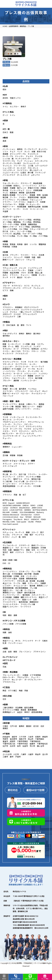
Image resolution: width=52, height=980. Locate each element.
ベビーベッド (8, 396)
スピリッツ (20, 260)
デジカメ (13, 312)
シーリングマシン (10, 571)
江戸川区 (13, 726)
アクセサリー (8, 307)
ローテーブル (8, 156)
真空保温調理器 (9, 486)
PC (42, 371)
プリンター (22, 371)
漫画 (15, 615)
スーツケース (42, 550)
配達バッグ (27, 600)
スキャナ (6, 680)
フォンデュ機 (19, 481)
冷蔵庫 (5, 188)
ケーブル (17, 583)
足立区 (36, 726)
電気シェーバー (29, 406)
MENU (4, 977)
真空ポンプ (43, 597)
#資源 (5, 120)
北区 (42, 726)
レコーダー (7, 424)
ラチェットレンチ (10, 268)
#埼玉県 (6, 751)
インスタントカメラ (11, 310)
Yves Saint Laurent (10, 524)
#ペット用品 (8, 112)
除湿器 (22, 204)
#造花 (5, 663)
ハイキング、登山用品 (12, 234)
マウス (31, 378)
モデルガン (7, 349)
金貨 (10, 652)
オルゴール (7, 419)
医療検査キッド (9, 712)
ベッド (20, 151)
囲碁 (4, 344)
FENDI (43, 519)
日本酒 (41, 255)
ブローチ (6, 286)
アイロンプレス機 (28, 604)
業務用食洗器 (31, 579)
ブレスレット (39, 288)
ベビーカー (25, 393)
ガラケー (31, 464)
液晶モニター (8, 590)
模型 (17, 346)
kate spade (21, 522)
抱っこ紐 (13, 389)
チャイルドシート (39, 393)
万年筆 (43, 548)
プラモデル (25, 349)
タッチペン (7, 374)
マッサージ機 (8, 406)
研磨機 (5, 273)
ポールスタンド (23, 175)
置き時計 (37, 334)
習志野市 (13, 739)
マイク (14, 431)
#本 (4, 612)
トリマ (13, 277)
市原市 (5, 739)
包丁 (24, 495)
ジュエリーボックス (11, 173)
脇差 (12, 132)
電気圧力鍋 (36, 479)
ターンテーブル (16, 429)
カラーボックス (41, 161)
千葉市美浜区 (35, 741)
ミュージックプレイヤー (32, 436)
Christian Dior (26, 515)
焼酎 (39, 257)
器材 (26, 244)
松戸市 (5, 746)
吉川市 (45, 754)
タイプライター (21, 364)
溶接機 (22, 579)
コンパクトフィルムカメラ (31, 310)
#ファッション (9, 529)
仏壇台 (23, 173)
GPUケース (39, 376)
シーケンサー (19, 419)
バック (14, 537)
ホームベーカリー (10, 484)
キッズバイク (8, 353)
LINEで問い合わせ (30, 977)
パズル (43, 351)
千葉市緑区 (40, 739)
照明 (39, 195)
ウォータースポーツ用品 (32, 234)
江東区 (5, 726)
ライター (30, 552)
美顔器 (41, 404)
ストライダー (8, 391)
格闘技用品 (32, 224)
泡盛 (33, 257)
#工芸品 (6, 687)
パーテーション (9, 149)
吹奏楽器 (6, 247)
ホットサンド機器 (33, 477)
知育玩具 (35, 349)
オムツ (45, 391)
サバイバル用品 (9, 236)
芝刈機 (5, 455)
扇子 (42, 532)
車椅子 (23, 107)
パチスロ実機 (21, 624)
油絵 (10, 632)
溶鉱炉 (20, 592)
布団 (4, 550)
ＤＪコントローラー (34, 417)
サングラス (40, 535)
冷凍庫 (43, 202)
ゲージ (5, 115)
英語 (4, 141)
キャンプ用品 (24, 227)
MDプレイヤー (8, 433)
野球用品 (37, 222)
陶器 (21, 690)
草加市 (38, 754)
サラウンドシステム (34, 426)
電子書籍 (44, 362)
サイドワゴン (22, 170)
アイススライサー (10, 602)
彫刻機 (32, 581)
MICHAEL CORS (9, 522)
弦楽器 (5, 244)
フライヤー (32, 474)
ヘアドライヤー (9, 581)
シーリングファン (30, 186)
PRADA (38, 522)
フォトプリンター (19, 378)
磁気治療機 (29, 708)
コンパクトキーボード (12, 436)
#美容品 (6, 638)
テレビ (5, 193)
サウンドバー (24, 431)
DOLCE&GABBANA (27, 512)
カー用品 (33, 236)
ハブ (24, 369)
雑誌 (10, 615)
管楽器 (13, 244)
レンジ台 (6, 159)
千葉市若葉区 (22, 741)
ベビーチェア (35, 391)
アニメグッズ (26, 346)
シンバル (33, 244)
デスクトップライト (11, 362)
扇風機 (32, 195)
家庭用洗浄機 (33, 197)
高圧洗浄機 (14, 273)
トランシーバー (31, 374)
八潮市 (23, 754)
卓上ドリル (7, 583)
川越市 (31, 754)
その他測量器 (17, 574)
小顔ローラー (31, 404)
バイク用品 (43, 236)
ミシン (29, 190)
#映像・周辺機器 (10, 672)
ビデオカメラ (39, 312)
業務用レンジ (42, 586)
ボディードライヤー (23, 409)
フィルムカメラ (9, 316)
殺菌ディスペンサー (11, 607)
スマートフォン (20, 464)
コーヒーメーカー (37, 209)
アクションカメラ (30, 314)
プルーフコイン (25, 652)
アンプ (21, 426)
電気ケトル (18, 479)
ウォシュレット (36, 200)
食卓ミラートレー (39, 545)
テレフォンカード (10, 545)
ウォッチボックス (10, 334)
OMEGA (26, 505)
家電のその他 (33, 188)
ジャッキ (22, 268)
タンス (27, 151)
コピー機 (19, 590)
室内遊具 (22, 389)
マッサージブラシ (10, 404)
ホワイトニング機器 (11, 710)
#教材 (5, 138)
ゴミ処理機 (7, 186)
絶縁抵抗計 (34, 602)
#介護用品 (7, 103)
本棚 (33, 151)
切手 (4, 699)
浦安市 (14, 737)
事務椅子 (6, 447)
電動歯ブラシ (19, 550)
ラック (20, 161)
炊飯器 (43, 188)
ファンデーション (15, 643)
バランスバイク (21, 391)
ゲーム (11, 346)
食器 (28, 550)
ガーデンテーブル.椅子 (12, 163)
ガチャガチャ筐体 (10, 579)
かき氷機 (37, 486)
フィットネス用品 (10, 229)
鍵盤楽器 (42, 244)
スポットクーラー (39, 595)
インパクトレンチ (35, 268)
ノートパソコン (9, 371)
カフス (27, 286)
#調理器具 (7, 491)
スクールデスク (41, 166)
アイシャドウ (28, 641)
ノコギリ (39, 270)
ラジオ (23, 362)
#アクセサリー (9, 283)
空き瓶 (5, 255)
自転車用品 (36, 227)
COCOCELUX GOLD (10, 517)
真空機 (36, 574)
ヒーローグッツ (14, 344)
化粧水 (45, 641)
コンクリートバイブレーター (14, 270)
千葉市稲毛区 (42, 744)
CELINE (31, 522)
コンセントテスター (11, 604)
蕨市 (12, 757)
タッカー (42, 275)
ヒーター (17, 209)
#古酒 (5, 252)
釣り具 (5, 231)
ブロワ (23, 273)
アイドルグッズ (21, 353)
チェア (13, 151)
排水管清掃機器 (22, 588)
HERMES (28, 510)
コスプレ (40, 344)
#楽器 (5, 241)
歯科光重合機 (30, 592)
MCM (5, 503)
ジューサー (7, 479)
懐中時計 (6, 336)
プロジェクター (23, 677)
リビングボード (9, 170)
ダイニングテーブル (18, 154)
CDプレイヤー (37, 431)
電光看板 (26, 595)
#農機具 (6, 452)
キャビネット (33, 154)
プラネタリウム (9, 682)
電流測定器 (23, 602)
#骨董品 (6, 322)
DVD (4, 563)
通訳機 (16, 380)
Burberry (40, 512)
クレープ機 (36, 571)
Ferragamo (7, 519)
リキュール (31, 260)
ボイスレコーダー (22, 366)
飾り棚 (30, 173)
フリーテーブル (20, 166)
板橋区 (5, 728)
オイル (18, 641)
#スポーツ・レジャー (12, 217)
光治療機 (19, 708)
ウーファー (18, 424)
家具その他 (41, 151)
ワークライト (26, 607)
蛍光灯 (5, 552)
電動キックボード (10, 227)
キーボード (18, 374)
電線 (24, 583)
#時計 (5, 330)
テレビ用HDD (23, 200)
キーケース (20, 532)
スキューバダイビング (39, 229)
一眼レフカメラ (25, 312)
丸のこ (5, 275)
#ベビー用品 (8, 386)
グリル (27, 479)
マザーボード (8, 364)
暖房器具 (13, 193)
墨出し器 (39, 273)
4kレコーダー (17, 680)
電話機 (43, 197)
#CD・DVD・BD (10, 560)
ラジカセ (28, 429)
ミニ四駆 (26, 344)
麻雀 (33, 344)
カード (16, 349)
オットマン (43, 149)
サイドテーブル (9, 161)
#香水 (5, 296)
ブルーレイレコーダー (12, 675)
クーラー (13, 197)
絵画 (4, 632)
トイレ (5, 107)
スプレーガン (33, 583)
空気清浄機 (31, 193)
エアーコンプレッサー (12, 600)
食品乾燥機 (38, 183)
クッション (29, 161)
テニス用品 (27, 222)
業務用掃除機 (8, 588)
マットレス (7, 166)
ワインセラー (22, 195)
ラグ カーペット (22, 548)
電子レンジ (22, 188)
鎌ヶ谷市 (40, 746)
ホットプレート (9, 477)
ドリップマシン (9, 200)
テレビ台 (39, 156)
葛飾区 (22, 726)
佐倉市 (25, 746)
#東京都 (6, 723)
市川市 (32, 746)
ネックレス (36, 286)
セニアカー (14, 107)
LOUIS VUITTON (16, 510)
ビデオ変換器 (35, 675)
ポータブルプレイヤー (33, 680)
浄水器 (5, 190)
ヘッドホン (43, 374)
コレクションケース (31, 163)
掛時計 (22, 334)
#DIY (5, 95)
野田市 (45, 737)
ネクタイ (6, 537)
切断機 (34, 275)
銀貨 (15, 652)
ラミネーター (33, 362)
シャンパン (7, 257)
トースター (43, 474)
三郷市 (5, 757)
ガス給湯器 (7, 597)
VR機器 (25, 675)
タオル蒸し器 (22, 581)
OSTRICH (14, 508)
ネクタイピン (17, 286)
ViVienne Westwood (11, 515)
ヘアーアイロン (20, 202)
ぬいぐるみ (16, 351)
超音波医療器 (37, 712)
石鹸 (10, 550)
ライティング (40, 173)
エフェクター (38, 429)
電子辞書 (39, 378)
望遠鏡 (23, 224)
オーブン (13, 474)
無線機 (30, 376)
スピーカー (29, 424)
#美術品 (6, 629)
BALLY (27, 519)
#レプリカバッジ (10, 657)
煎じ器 (5, 474)
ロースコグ (21, 168)
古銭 (4, 652)
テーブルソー (30, 590)
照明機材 (19, 307)
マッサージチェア (17, 190)
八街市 (31, 737)
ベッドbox (32, 389)
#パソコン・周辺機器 (12, 359)
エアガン (44, 349)
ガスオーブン (24, 571)
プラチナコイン (39, 652)
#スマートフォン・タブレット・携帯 (19, 461)
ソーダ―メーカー (24, 486)
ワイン (34, 255)
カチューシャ (8, 532)
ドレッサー (20, 156)
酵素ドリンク (8, 260)
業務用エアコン (9, 592)
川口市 (16, 754)
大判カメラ (7, 314)
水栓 (22, 576)
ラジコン (26, 351)
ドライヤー (7, 202)
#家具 (5, 146)
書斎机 (20, 149)
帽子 (31, 535)
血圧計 (20, 712)
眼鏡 (28, 532)
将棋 (4, 346)
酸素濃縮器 (32, 710)
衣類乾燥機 (38, 190)
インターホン (31, 576)
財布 (24, 537)
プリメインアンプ (10, 426)
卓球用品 (37, 220)
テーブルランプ (31, 149)
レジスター (7, 586)
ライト (29, 325)
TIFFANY (28, 517)
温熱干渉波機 (8, 409)
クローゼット (33, 168)
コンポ (5, 429)
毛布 (33, 550)
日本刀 (5, 132)
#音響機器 (7, 414)
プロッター (7, 380)
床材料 (5, 98)
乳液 (4, 643)
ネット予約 (45, 977)
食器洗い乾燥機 (9, 195)
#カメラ (6, 304)
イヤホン (6, 378)
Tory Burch (18, 519)
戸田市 (18, 757)
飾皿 (4, 690)
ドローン (35, 351)
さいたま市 (7, 754)
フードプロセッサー (27, 484)
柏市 (19, 746)
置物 (22, 325)
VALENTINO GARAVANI (12, 505)
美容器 (18, 406)
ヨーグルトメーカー (34, 481)
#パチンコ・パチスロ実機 (14, 621)
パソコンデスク (9, 175)
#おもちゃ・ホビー (11, 341)
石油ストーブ (33, 202)
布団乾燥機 (22, 207)
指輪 (12, 290)
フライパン (7, 495)
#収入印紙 (7, 696)
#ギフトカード (9, 660)
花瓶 (4, 667)
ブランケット (17, 535)
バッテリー (7, 376)
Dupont (11, 503)
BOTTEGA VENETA (40, 510)
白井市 (13, 746)
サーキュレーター (33, 204)
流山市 (31, 739)
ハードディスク (20, 376)
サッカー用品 (22, 236)
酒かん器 (6, 574)
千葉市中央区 (22, 744)
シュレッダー (8, 366)
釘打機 (31, 273)
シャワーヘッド (41, 552)
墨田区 (29, 726)
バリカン (37, 409)
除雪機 (20, 455)
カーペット (7, 209)
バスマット (20, 552)
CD (9, 563)
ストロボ (17, 314)
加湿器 (45, 195)
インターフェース (17, 417)
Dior (22, 517)
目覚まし (17, 186)
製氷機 (32, 586)
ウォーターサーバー (11, 183)
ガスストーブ (26, 183)
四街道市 (6, 737)
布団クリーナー (9, 207)
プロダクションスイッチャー (14, 422)
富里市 (5, 741)
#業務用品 (7, 568)
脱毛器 (22, 404)
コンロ (25, 209)
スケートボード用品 (11, 224)
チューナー (7, 438)
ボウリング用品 (25, 220)
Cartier (5, 508)
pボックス (36, 175)
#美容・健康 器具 (11, 401)
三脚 (19, 316)
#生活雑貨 (7, 542)
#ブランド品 (8, 500)
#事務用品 (7, 443)
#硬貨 (5, 648)
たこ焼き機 (7, 481)
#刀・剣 (6, 129)
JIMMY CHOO (37, 508)
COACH (37, 515)
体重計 (5, 389)
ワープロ (31, 369)
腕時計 (29, 334)
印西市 (38, 737)
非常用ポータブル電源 (12, 369)
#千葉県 (6, 734)
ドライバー (14, 275)
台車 (35, 600)
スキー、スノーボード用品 (21, 231)
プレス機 (7, 59)
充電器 (31, 270)
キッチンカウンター (23, 159)
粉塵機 (16, 597)
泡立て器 (22, 474)
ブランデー (14, 255)
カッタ (5, 277)
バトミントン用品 (10, 220)
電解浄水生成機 (34, 207)
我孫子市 (22, 739)
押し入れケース (36, 170)
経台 (4, 89)
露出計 (20, 277)
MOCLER (37, 517)
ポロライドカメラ (31, 307)
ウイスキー (25, 255)
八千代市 (14, 65)
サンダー (28, 277)
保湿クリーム (8, 641)
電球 (12, 552)
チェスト (30, 156)
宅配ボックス (15, 98)
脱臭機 (45, 207)
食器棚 (5, 154)
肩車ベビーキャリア (11, 393)
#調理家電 (7, 471)
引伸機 (16, 576)
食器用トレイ (8, 548)
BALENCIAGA (24, 508)
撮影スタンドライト (29, 597)
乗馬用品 (17, 222)
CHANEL (15, 512)
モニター (40, 369)
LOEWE (40, 505)
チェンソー (25, 275)
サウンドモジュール (36, 422)
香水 (4, 299)
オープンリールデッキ (25, 433)
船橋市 (32, 744)
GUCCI (5, 510)
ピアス (5, 290)
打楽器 (14, 247)
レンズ (5, 312)
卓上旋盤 (40, 581)
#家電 (5, 180)
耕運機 (13, 455)
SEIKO (33, 505)
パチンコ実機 (8, 624)
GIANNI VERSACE (23, 503)
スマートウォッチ (10, 466)
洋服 (26, 535)
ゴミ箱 (30, 166)
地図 (4, 615)
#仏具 (5, 86)
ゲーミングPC (33, 371)
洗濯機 (13, 188)
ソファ (5, 151)
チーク (38, 641)
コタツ (36, 159)
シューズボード (9, 168)
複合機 (5, 197)
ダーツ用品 (7, 222)
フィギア (37, 346)
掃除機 (22, 193)
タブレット (7, 464)
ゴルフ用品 (23, 229)
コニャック (18, 257)
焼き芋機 (28, 574)
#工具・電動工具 (10, 265)
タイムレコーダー (21, 586)
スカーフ (35, 532)
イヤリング (27, 288)
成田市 (13, 741)
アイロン (22, 197)
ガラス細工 (13, 690)
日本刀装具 (11, 325)
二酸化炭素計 (8, 708)
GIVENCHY (35, 519)
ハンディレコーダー (29, 380)
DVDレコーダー (9, 677)
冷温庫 (5, 211)
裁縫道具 (35, 548)
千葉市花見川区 (9, 744)
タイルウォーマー (10, 204)
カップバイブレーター (12, 595)
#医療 (5, 704)
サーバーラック (38, 366)
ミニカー (6, 351)
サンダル (6, 535)
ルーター (33, 364)
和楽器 (20, 244)
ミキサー (6, 431)
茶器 (15, 495)
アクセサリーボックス (12, 288)
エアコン (42, 186)
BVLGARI (6, 512)
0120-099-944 (16, 977)
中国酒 (27, 257)
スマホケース (24, 545)
